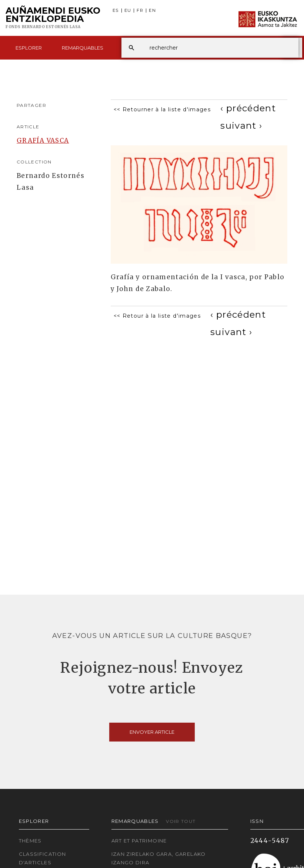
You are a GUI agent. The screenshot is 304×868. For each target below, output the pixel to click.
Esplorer (29, 48)
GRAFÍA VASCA (43, 141)
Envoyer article (152, 732)
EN (152, 11)
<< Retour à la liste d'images (157, 316)
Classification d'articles (43, 858)
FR (140, 11)
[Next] (241, 126)
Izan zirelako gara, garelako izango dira (159, 858)
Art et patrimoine (139, 841)
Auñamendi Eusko (53, 18)
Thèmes (30, 841)
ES (116, 11)
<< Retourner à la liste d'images (162, 109)
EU (128, 11)
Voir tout (181, 821)
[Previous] (248, 108)
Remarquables (83, 48)
